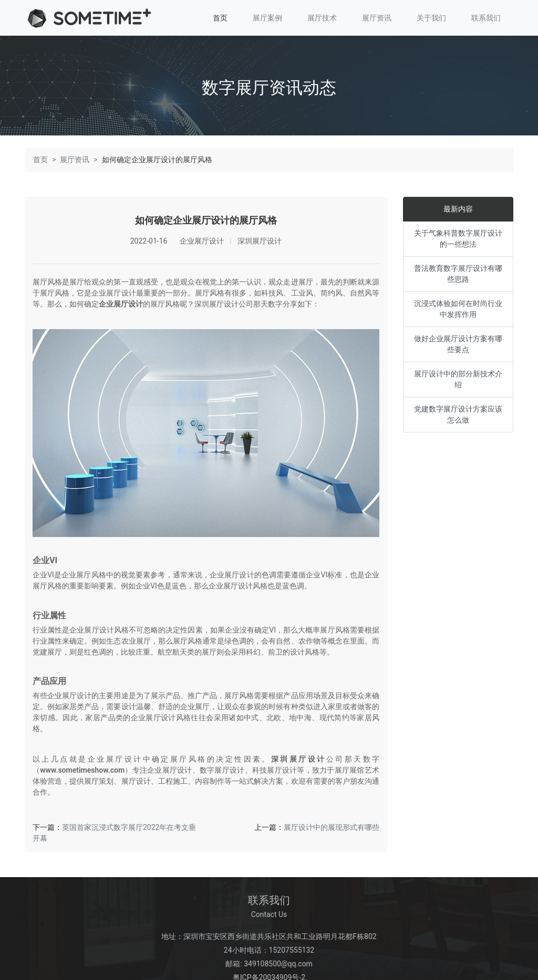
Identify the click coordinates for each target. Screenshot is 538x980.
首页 (220, 18)
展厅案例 (267, 18)
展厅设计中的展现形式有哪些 (332, 826)
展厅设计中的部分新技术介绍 (458, 378)
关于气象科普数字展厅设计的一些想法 (458, 237)
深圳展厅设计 (299, 758)
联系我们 (486, 18)
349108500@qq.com (278, 963)
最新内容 (458, 207)
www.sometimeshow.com (82, 769)
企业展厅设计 (121, 302)
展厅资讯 (377, 18)
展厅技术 (322, 18)
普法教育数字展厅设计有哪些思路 (458, 272)
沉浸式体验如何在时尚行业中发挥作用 (458, 307)
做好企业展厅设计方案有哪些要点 (458, 343)
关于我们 (431, 18)
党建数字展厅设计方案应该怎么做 (458, 413)
